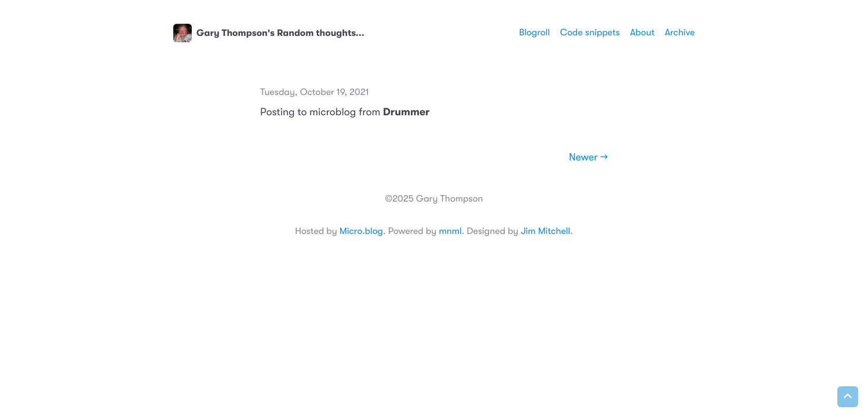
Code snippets (590, 32)
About (642, 32)
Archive (680, 32)
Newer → (588, 158)
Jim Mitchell (546, 231)
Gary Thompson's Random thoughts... (269, 33)
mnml (450, 231)
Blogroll (535, 32)
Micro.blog (361, 231)
